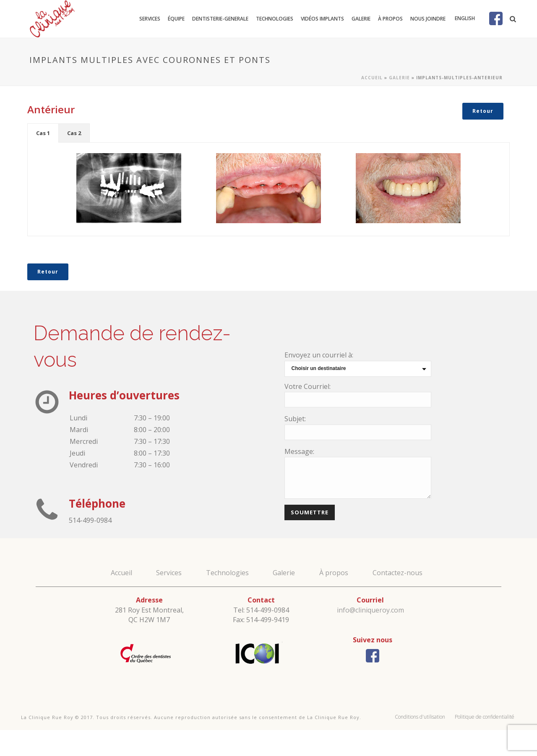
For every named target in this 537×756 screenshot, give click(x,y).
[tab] (43, 133)
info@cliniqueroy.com (370, 610)
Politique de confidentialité (485, 717)
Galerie (361, 19)
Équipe (176, 19)
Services (150, 19)
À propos (390, 19)
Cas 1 (43, 133)
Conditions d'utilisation (420, 717)
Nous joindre (428, 19)
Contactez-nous (398, 573)
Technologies (275, 19)
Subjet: (295, 419)
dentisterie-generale (220, 19)
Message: (299, 451)
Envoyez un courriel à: (319, 355)
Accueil (372, 78)
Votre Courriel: (308, 386)
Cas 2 (74, 133)
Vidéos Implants (322, 19)
